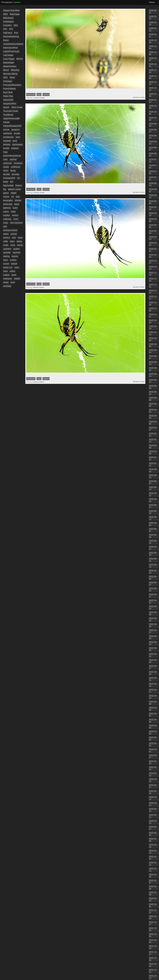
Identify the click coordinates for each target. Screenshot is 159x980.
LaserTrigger (9, 59)
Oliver (12, 78)
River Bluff (8, 92)
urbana (6, 275)
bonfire (6, 148)
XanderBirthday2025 (12, 126)
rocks (20, 238)
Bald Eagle (15, 14)
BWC (6, 14)
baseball (7, 141)
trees (5, 271)
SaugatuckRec (10, 104)
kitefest (18, 200)
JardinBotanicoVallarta (13, 44)
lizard (15, 208)
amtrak (6, 130)
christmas (18, 163)
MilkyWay (15, 70)
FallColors (8, 33)
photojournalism (10, 230)
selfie (6, 241)
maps (13, 212)
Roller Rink (8, 96)
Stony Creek (17, 107)
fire (19, 178)
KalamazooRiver (10, 48)
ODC (5, 78)
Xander (6, 122)
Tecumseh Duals (11, 111)
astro (18, 137)
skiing (19, 241)
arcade (17, 133)
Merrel (6, 70)
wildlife (17, 279)
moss (6, 223)
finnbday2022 (9, 178)
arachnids (8, 133)
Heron (6, 40)
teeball (14, 264)
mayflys (7, 215)
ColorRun (7, 25)
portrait (14, 234)
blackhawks (17, 145)
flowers (19, 186)
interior (6, 197)
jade (18, 197)
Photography (7, 2)
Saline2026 (8, 100)
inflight (14, 193)
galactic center (14, 189)
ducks (6, 171)
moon (16, 219)
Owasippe (8, 81)
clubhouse (16, 167)
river (14, 238)
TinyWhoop (8, 115)
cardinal (13, 159)
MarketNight (9, 63)
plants (6, 234)
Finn (16, 33)
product (7, 238)
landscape (8, 204)
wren (13, 282)
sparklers (7, 249)
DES (16, 25)
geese (6, 193)
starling (6, 256)
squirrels (17, 253)
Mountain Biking (10, 74)
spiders (17, 249)
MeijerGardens (10, 66)
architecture (8, 137)
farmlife (6, 174)
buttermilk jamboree (12, 156)
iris (13, 197)
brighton (15, 148)
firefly (6, 182)
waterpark (8, 279)
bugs (5, 152)
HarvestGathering (11, 37)
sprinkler (7, 253)
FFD (5, 29)
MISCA (20, 59)
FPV (11, 29)
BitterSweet (8, 18)
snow (13, 245)
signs (12, 241)
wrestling (7, 286)
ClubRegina (8, 22)
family (13, 171)
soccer (20, 245)
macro (6, 212)
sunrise (13, 260)
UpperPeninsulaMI (11, 118)
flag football (8, 186)
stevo (6, 260)
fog (5, 189)
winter (6, 282)
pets (5, 227)
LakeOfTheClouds (11, 51)
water (14, 275)
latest (17, 204)
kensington (8, 200)
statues (15, 256)
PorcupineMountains (12, 85)
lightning (7, 208)
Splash (6, 107)
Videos (152, 2)
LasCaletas (8, 55)
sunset (6, 264)
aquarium (15, 130)
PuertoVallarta (9, 89)
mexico (15, 215)
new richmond (16, 223)
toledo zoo (8, 267)
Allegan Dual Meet (11, 10)
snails (6, 245)
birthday (7, 145)
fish (12, 182)
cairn (5, 159)
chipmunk (7, 163)
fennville (15, 174)
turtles (12, 271)
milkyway (7, 219)
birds (15, 141)
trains (17, 267)
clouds (6, 167)
